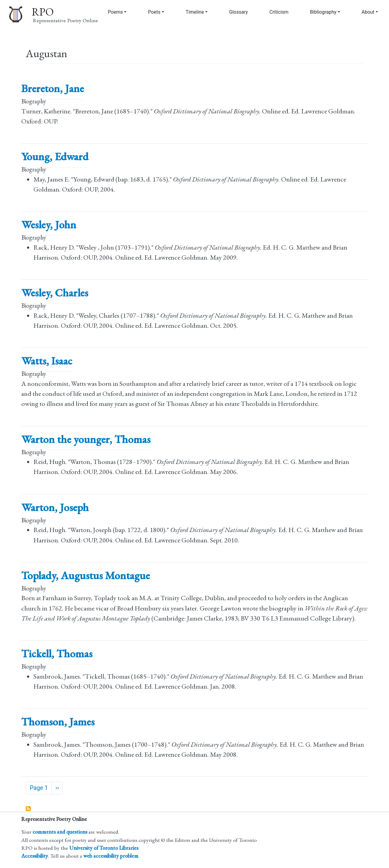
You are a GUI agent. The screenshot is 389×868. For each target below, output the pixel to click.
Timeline (195, 12)
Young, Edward (55, 156)
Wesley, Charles (55, 293)
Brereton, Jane (53, 88)
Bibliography (323, 12)
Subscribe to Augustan (29, 809)
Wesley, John (49, 225)
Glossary (239, 12)
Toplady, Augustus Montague (86, 575)
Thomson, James (58, 722)
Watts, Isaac (47, 361)
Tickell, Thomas (57, 654)
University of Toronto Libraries (104, 848)
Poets (154, 12)
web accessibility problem (111, 856)
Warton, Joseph (55, 507)
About (368, 12)
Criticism (279, 12)
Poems (115, 12)
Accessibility (35, 856)
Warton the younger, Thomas (86, 439)
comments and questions (60, 832)
